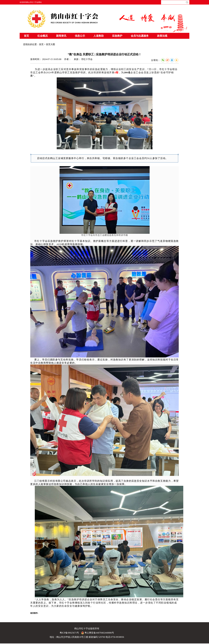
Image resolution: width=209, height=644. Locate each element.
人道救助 (99, 36)
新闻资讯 (61, 36)
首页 (26, 36)
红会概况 (43, 36)
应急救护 (117, 36)
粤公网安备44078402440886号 (98, 633)
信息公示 (80, 36)
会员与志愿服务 (140, 36)
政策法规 (162, 36)
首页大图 (50, 44)
